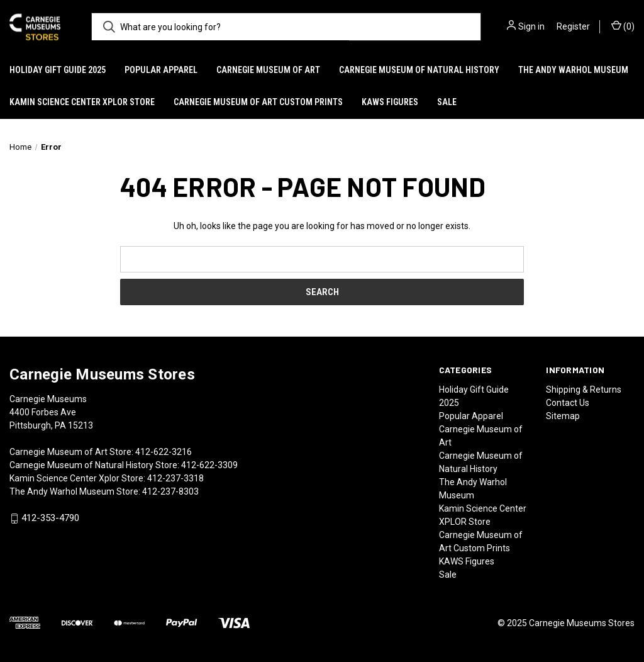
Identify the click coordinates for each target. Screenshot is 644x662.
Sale (447, 102)
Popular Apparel (161, 70)
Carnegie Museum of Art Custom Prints (258, 102)
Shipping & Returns (584, 390)
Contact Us (568, 403)
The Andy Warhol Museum (573, 70)
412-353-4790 (50, 519)
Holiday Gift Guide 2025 (58, 70)
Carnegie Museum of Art (268, 70)
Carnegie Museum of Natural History (419, 70)
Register (573, 26)
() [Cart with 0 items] (623, 26)
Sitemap (563, 416)
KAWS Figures (390, 102)
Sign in (531, 26)
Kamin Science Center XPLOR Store (82, 102)
